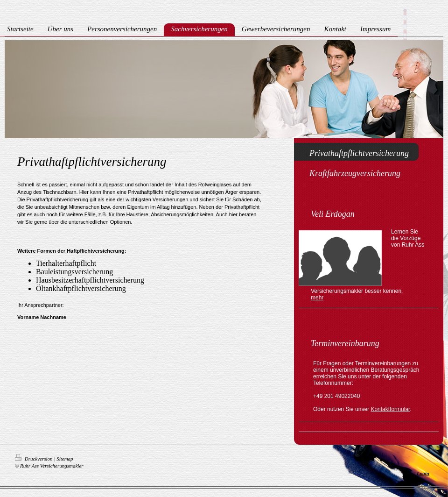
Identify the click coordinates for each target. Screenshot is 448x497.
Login (423, 473)
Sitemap (65, 459)
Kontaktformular (390, 409)
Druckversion (34, 459)
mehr (317, 298)
